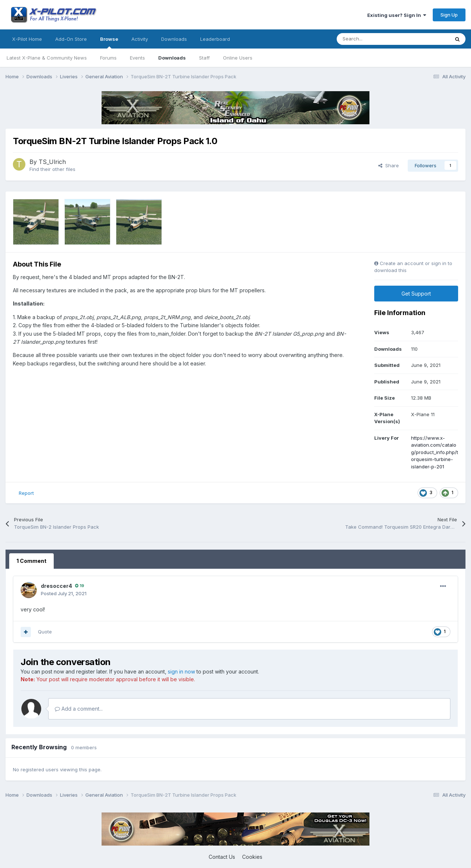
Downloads (172, 58)
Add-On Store (71, 39)
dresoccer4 (56, 586)
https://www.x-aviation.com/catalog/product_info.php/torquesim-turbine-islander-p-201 (435, 452)
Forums (108, 58)
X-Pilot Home (27, 39)
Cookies (252, 857)
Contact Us (222, 857)
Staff (204, 58)
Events (137, 58)
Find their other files (52, 169)
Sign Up (449, 15)
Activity (140, 39)
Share (389, 165)
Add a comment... (79, 709)
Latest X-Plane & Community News (47, 58)
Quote (45, 632)
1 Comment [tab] (31, 561)
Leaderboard (215, 39)
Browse (109, 42)
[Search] (377, 39)
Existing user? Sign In (397, 15)
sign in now (181, 671)
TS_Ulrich (52, 162)
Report (26, 493)
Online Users (238, 58)
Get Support (416, 294)
